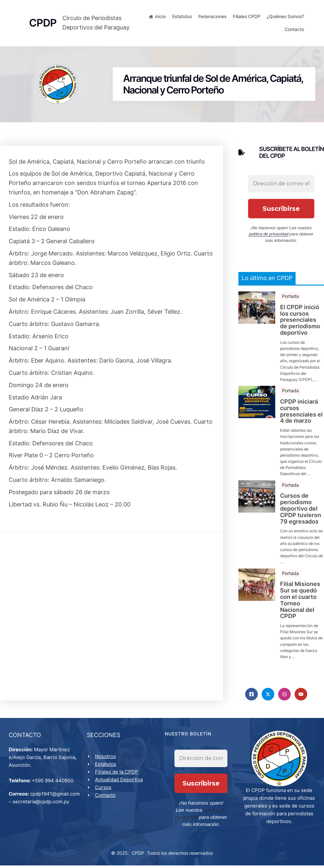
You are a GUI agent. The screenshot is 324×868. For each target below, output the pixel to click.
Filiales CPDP (246, 18)
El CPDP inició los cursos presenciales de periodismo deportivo (300, 322)
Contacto (293, 31)
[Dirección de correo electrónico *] (281, 186)
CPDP (138, 856)
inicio (159, 18)
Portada (290, 298)
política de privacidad (269, 236)
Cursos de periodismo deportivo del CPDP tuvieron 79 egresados (301, 511)
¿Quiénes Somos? (284, 18)
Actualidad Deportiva (120, 783)
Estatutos (181, 18)
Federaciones (211, 18)
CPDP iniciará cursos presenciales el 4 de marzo (301, 413)
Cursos (104, 791)
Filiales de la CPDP (118, 775)
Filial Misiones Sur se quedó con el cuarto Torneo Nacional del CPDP (300, 602)
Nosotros (106, 760)
